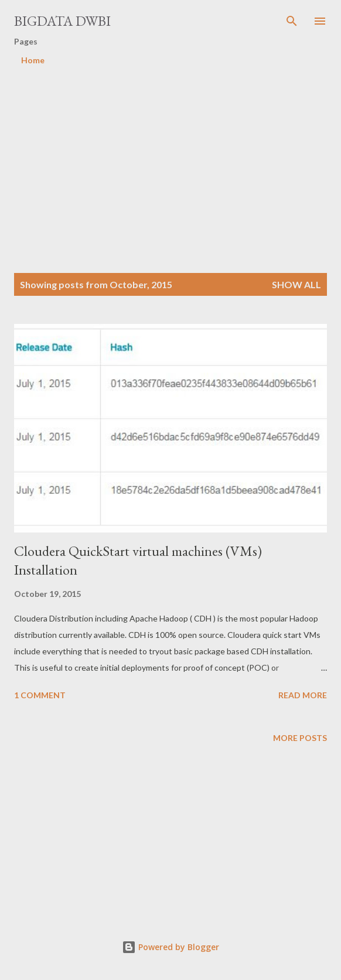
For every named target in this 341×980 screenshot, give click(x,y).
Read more (303, 695)
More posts (300, 738)
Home (33, 60)
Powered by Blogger (170, 947)
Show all (296, 284)
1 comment (40, 695)
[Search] (292, 21)
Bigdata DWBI (62, 21)
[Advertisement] (178, 156)
